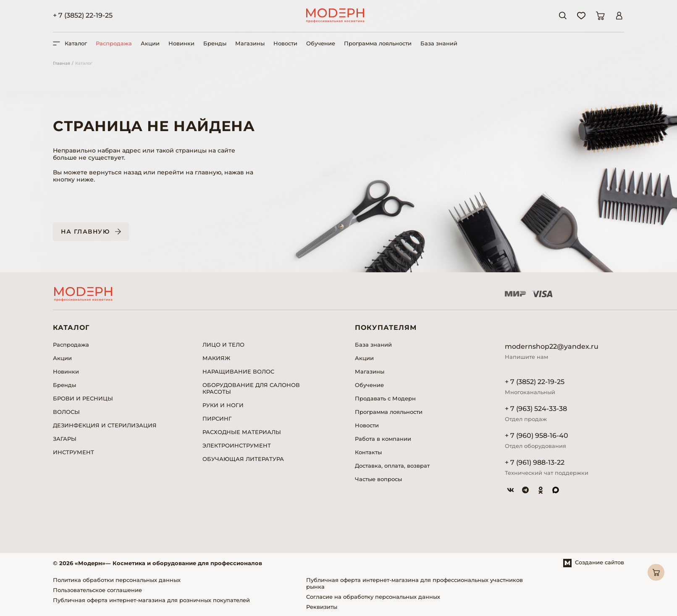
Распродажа (114, 43)
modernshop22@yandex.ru (552, 346)
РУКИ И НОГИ (223, 405)
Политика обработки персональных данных (117, 580)
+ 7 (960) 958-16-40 (537, 436)
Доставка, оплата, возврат (392, 466)
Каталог (84, 63)
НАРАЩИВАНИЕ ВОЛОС (238, 371)
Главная (62, 63)
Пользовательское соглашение (97, 590)
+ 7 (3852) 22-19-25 (83, 15)
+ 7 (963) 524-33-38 (536, 409)
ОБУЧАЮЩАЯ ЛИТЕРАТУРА (243, 459)
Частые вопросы (378, 479)
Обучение (321, 43)
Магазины (250, 43)
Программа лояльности (378, 43)
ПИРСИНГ (217, 419)
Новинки (181, 43)
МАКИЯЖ (216, 358)
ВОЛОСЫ (66, 412)
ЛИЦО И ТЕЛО (223, 345)
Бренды (215, 43)
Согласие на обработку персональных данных (373, 597)
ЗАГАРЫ (65, 439)
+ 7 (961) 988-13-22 (535, 462)
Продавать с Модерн (385, 398)
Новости (285, 43)
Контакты (368, 452)
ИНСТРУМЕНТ (73, 452)
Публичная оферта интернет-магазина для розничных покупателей (151, 600)
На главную (85, 232)
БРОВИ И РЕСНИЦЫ (83, 398)
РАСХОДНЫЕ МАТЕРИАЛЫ (242, 432)
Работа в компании (383, 439)
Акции (150, 43)
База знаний (439, 43)
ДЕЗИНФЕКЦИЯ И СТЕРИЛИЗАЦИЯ (105, 425)
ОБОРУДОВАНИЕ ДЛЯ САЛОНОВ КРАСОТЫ (251, 388)
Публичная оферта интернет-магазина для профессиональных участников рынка (415, 583)
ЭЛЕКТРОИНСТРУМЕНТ (237, 445)
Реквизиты (322, 607)
